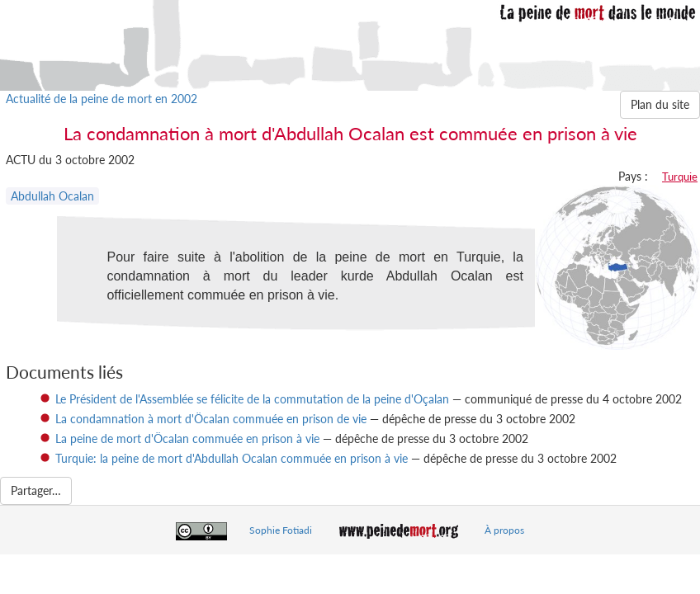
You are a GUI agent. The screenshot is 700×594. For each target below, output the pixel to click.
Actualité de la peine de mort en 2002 (102, 99)
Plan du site (660, 104)
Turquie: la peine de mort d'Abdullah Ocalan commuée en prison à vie (232, 458)
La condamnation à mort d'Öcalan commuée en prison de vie (211, 419)
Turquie (680, 177)
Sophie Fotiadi (281, 530)
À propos (504, 530)
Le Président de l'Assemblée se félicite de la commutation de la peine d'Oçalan (252, 399)
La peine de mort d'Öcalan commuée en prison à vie (187, 438)
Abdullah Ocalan (52, 196)
